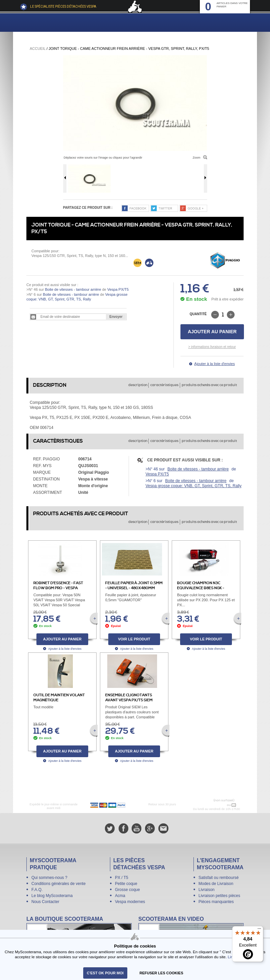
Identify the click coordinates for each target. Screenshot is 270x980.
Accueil (38, 49)
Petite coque (126, 884)
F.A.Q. (37, 890)
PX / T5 (122, 878)
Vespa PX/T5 (117, 289)
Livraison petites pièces (219, 896)
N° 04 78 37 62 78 (212, 805)
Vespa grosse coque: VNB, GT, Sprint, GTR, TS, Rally (194, 486)
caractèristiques (164, 385)
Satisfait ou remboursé (219, 878)
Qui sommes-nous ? (49, 878)
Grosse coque (127, 890)
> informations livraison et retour (212, 347)
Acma (120, 896)
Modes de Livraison (216, 884)
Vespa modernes (130, 902)
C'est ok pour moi (105, 973)
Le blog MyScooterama (52, 896)
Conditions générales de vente (58, 884)
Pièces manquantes (216, 902)
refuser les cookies (162, 973)
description (138, 385)
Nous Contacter (45, 902)
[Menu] (259, 930)
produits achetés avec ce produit (209, 385)
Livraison (207, 890)
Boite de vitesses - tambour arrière (73, 289)
